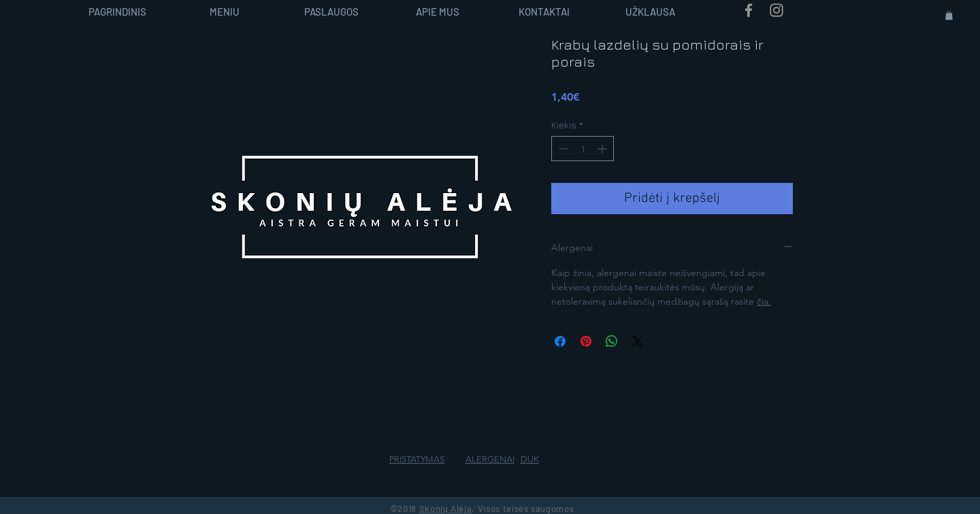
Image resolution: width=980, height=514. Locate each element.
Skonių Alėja (446, 509)
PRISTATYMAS (417, 459)
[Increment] (603, 149)
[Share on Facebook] (560, 341)
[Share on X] (638, 341)
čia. (764, 301)
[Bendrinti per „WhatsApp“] (612, 341)
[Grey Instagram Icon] (777, 10)
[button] (949, 15)
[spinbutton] (583, 149)
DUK (530, 459)
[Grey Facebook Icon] (749, 10)
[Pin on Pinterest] (586, 341)
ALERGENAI (490, 459)
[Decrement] (562, 149)
